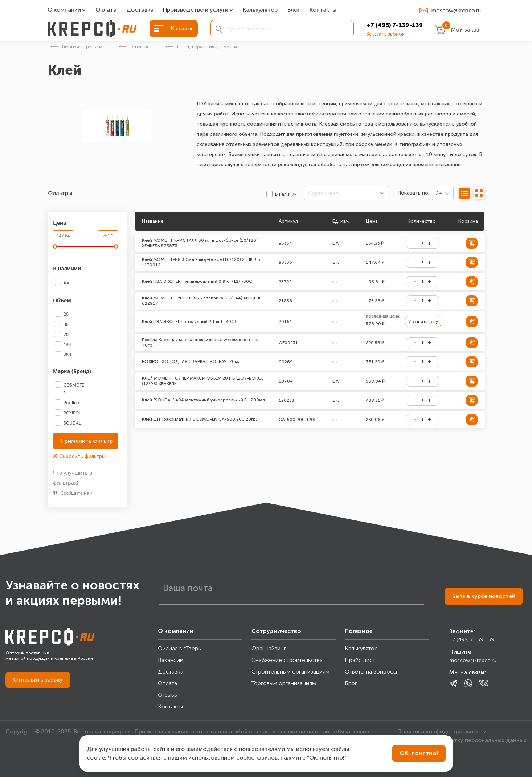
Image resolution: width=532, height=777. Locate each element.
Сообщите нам (73, 493)
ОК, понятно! (419, 753)
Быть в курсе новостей (484, 596)
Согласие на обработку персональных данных (462, 740)
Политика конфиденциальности (442, 731)
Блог (294, 10)
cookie (96, 758)
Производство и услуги (196, 10)
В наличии (68, 268)
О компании (64, 10)
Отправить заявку (38, 680)
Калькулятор (260, 10)
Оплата (106, 10)
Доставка (140, 10)
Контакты (323, 10)
